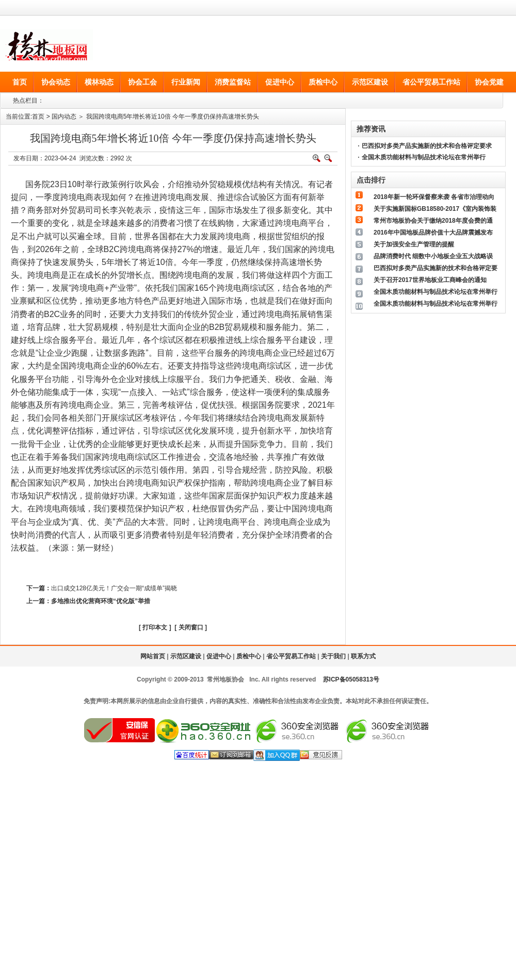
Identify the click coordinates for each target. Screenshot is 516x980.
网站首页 (153, 656)
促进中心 (219, 656)
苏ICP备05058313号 (351, 679)
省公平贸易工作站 (291, 656)
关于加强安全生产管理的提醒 (414, 244)
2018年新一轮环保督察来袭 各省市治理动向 (434, 197)
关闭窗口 (191, 627)
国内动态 (64, 117)
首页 (38, 117)
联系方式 (363, 656)
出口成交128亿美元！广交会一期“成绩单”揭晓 (114, 588)
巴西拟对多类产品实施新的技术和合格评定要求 (427, 146)
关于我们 (333, 656)
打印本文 (155, 627)
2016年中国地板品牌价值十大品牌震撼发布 (433, 232)
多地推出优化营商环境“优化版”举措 (101, 601)
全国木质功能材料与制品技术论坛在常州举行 (424, 157)
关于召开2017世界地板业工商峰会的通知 (430, 280)
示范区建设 (186, 656)
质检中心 (249, 656)
